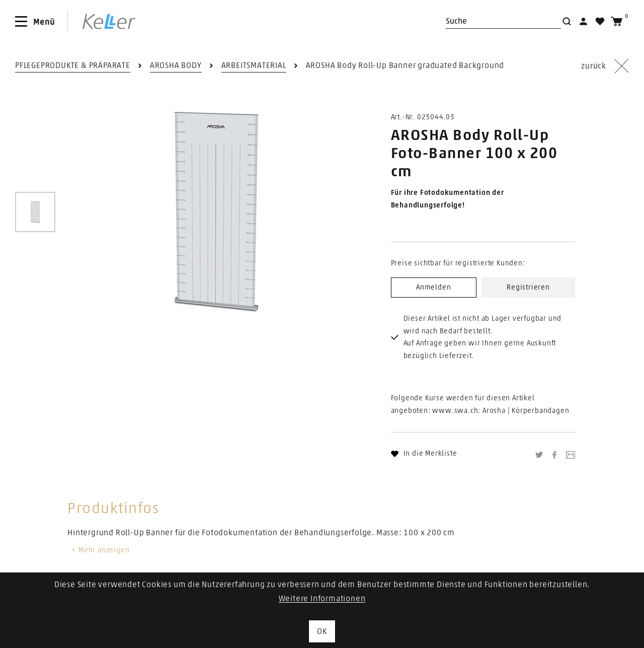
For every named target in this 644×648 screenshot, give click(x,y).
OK (322, 631)
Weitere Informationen (322, 599)
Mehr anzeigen (100, 550)
